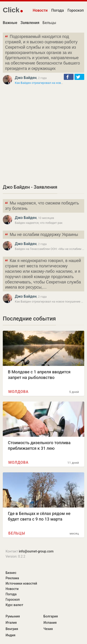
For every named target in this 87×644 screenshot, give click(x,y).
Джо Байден (26, 78)
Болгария (51, 616)
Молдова (18, 392)
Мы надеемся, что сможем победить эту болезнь (42, 205)
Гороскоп (76, 10)
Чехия (48, 629)
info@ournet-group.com (36, 551)
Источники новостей (21, 583)
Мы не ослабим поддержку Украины (41, 235)
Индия (10, 635)
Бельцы (49, 23)
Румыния (13, 616)
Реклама (12, 578)
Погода (58, 10)
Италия (11, 623)
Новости (40, 10)
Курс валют (14, 605)
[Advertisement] (43, 134)
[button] (69, 77)
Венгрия (12, 629)
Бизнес (11, 573)
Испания (50, 623)
